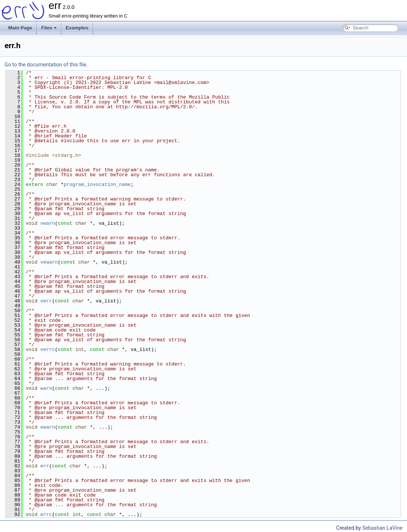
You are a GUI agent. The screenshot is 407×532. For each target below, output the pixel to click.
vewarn (49, 262)
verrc (48, 349)
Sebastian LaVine (382, 528)
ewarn (48, 427)
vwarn (48, 223)
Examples (77, 28)
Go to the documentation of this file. (46, 65)
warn (46, 388)
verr (46, 301)
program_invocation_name (97, 184)
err (45, 466)
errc (46, 514)
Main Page (20, 28)
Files (49, 28)
